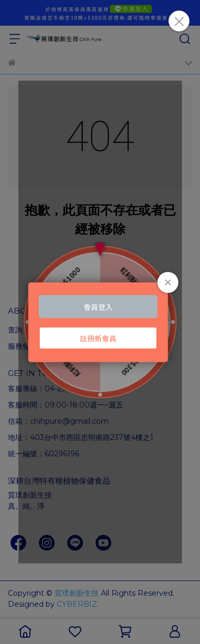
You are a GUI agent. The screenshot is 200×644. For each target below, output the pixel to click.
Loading (100, 322)
